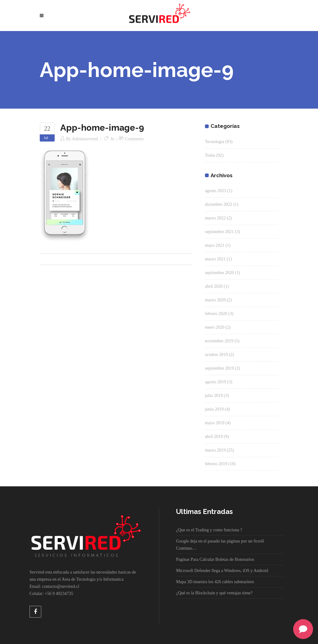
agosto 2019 (216, 382)
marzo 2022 (215, 218)
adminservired (85, 139)
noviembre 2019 (219, 341)
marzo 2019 (215, 450)
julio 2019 (214, 396)
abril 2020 (214, 286)
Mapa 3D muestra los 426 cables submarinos (215, 582)
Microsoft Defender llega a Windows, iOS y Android (222, 571)
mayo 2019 (215, 423)
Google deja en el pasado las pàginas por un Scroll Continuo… (220, 545)
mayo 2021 (215, 245)
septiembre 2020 (219, 273)
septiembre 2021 (219, 232)
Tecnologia (215, 142)
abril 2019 (214, 437)
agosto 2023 (216, 191)
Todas (210, 155)
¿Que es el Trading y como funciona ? (209, 530)
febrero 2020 (216, 314)
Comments (134, 139)
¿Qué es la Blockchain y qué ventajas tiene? (214, 593)
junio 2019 (214, 409)
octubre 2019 (216, 355)
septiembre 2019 (219, 368)
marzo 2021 (215, 259)
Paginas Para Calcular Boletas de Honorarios (215, 559)
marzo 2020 (215, 300)
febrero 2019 (216, 464)
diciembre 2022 (218, 204)
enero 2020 (215, 327)
